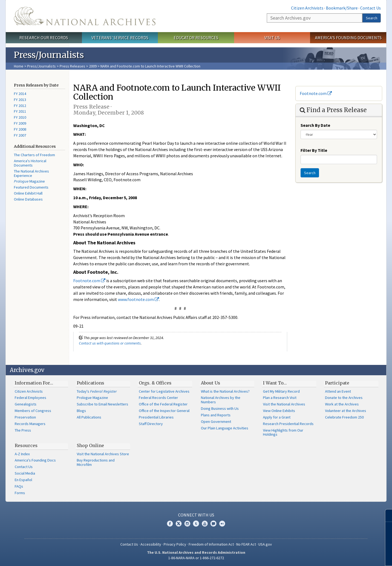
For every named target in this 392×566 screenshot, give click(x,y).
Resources (26, 445)
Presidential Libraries (156, 417)
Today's (97, 391)
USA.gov (265, 544)
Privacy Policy (175, 544)
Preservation (25, 417)
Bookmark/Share (342, 8)
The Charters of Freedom (34, 155)
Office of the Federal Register (163, 404)
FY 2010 (20, 117)
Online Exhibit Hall (28, 193)
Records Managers (30, 424)
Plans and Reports (216, 415)
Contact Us (370, 8)
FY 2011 (20, 111)
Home (19, 66)
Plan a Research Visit (280, 398)
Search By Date (315, 125)
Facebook (170, 524)
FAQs (19, 486)
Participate (337, 383)
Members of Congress (33, 411)
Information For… (34, 383)
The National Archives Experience (31, 173)
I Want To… (275, 383)
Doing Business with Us (220, 408)
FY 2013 (20, 100)
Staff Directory (151, 424)
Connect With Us (196, 515)
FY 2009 (20, 123)
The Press (23, 430)
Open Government (216, 422)
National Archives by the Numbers (221, 400)
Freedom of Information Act (211, 544)
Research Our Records (44, 38)
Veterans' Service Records (120, 38)
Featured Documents (31, 187)
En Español (23, 480)
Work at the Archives (342, 404)
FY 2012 (20, 106)
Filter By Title (314, 150)
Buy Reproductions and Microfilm (96, 462)
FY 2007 (20, 135)
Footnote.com (89, 281)
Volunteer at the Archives (346, 411)
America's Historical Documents (30, 163)
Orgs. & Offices (155, 383)
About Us (211, 383)
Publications (91, 383)
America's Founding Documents (348, 38)
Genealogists (26, 404)
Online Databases (28, 199)
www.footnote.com (138, 299)
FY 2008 (20, 129)
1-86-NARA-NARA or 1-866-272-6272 (196, 558)
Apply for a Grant (277, 417)
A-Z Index (22, 454)
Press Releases (72, 66)
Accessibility (151, 544)
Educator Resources (196, 38)
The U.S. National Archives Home (85, 16)
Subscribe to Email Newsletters (102, 404)
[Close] (386, 516)
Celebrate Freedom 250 (344, 417)
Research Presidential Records (288, 424)
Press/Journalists (42, 66)
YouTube (205, 524)
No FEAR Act (246, 544)
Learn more (344, 556)
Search (372, 18)
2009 (93, 66)
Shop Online (90, 445)
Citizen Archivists (307, 8)
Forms (20, 493)
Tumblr (196, 524)
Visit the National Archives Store (103, 454)
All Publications (89, 417)
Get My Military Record (281, 391)
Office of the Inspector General (164, 411)
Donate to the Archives (344, 398)
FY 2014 (20, 94)
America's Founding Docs (35, 460)
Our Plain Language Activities (225, 428)
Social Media (25, 473)
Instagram (187, 524)
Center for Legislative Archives (164, 391)
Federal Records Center (158, 398)
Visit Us (272, 38)
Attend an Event (338, 391)
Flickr (222, 524)
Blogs (81, 411)
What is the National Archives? (225, 391)
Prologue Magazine (92, 398)
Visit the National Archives (284, 404)
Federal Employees (30, 398)
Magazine (29, 181)
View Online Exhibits (279, 411)
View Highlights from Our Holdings (283, 432)
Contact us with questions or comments (110, 343)
